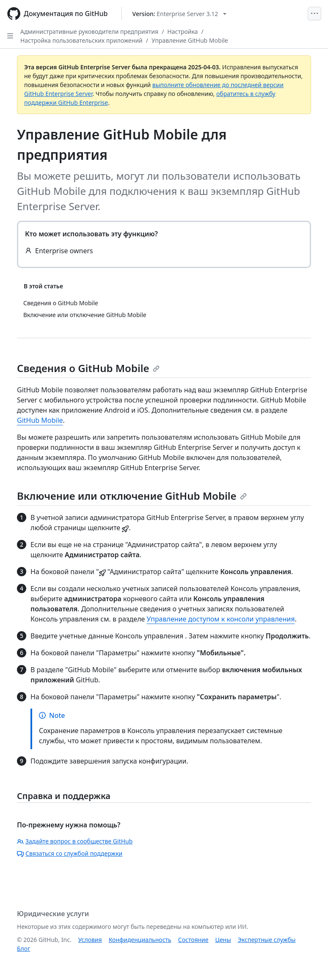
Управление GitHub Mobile (190, 40)
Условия (90, 940)
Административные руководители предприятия (89, 31)
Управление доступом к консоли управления (221, 619)
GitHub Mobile (40, 420)
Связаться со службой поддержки (70, 853)
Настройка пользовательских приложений (81, 40)
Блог (23, 949)
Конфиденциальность (140, 940)
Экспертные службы (267, 940)
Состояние (193, 940)
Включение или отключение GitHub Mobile (132, 496)
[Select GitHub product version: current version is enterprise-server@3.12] (180, 14)
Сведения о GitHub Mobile (88, 368)
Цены (223, 940)
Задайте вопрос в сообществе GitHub (75, 841)
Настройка (182, 31)
